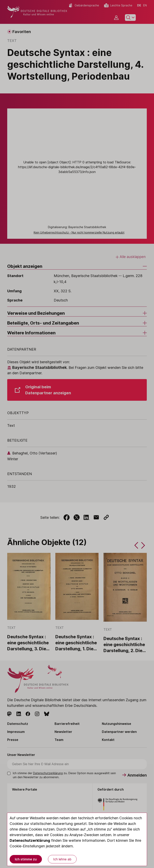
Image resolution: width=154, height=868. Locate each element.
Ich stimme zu (26, 859)
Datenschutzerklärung (30, 840)
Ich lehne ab (62, 859)
